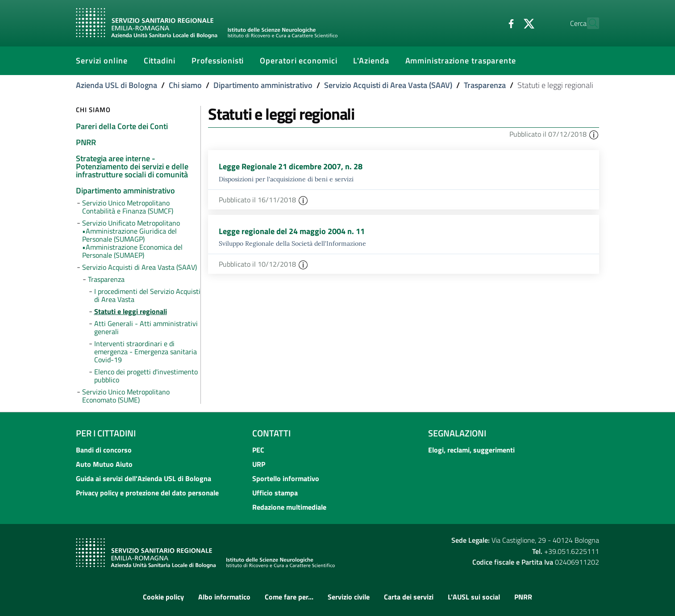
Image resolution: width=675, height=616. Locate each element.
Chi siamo (185, 85)
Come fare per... (289, 597)
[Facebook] (492, 23)
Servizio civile (349, 597)
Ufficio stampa (275, 493)
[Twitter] (509, 23)
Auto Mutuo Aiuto (104, 464)
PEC (258, 450)
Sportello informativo (286, 478)
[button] (594, 134)
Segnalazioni (457, 433)
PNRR (523, 597)
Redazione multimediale (289, 507)
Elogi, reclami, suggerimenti (471, 450)
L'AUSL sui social (474, 597)
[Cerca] (588, 23)
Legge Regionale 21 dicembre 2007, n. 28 (291, 166)
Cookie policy (163, 597)
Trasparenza (485, 85)
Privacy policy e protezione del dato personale (147, 493)
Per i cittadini (106, 433)
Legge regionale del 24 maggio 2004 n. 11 (292, 231)
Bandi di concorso (104, 450)
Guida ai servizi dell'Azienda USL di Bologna (144, 478)
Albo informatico (224, 597)
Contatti (271, 433)
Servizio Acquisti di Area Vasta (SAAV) (388, 85)
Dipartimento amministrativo (263, 85)
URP (259, 464)
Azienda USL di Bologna (117, 85)
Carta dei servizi (409, 597)
